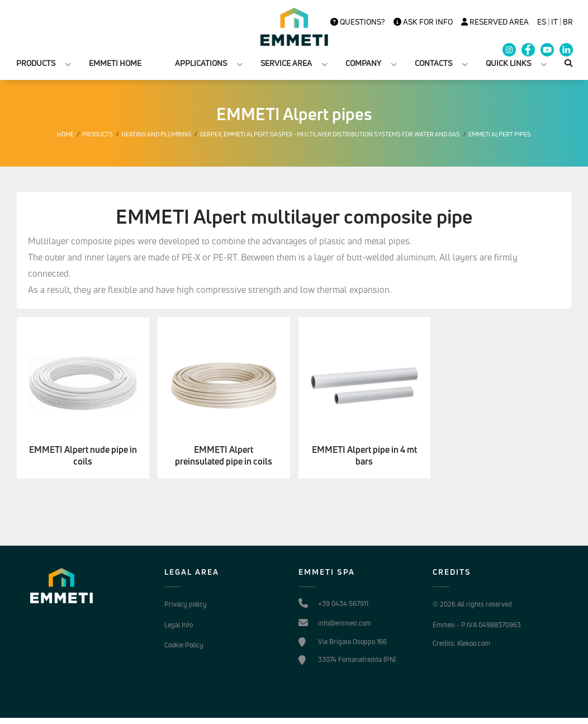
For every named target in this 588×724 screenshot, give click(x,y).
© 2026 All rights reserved (472, 604)
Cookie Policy (184, 645)
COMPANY (363, 63)
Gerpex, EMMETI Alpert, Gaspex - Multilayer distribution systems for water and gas (330, 134)
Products (98, 134)
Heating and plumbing (156, 134)
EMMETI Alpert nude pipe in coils (83, 456)
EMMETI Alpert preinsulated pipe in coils (224, 456)
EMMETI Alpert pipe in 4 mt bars (364, 456)
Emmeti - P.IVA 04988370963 (477, 625)
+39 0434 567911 (343, 604)
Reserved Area (495, 22)
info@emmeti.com (345, 623)
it (554, 22)
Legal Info (179, 625)
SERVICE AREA (286, 63)
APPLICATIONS (201, 63)
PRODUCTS (36, 63)
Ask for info (423, 22)
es (542, 22)
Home (65, 134)
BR (568, 22)
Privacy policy (186, 604)
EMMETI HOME (115, 63)
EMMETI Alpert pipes (500, 134)
